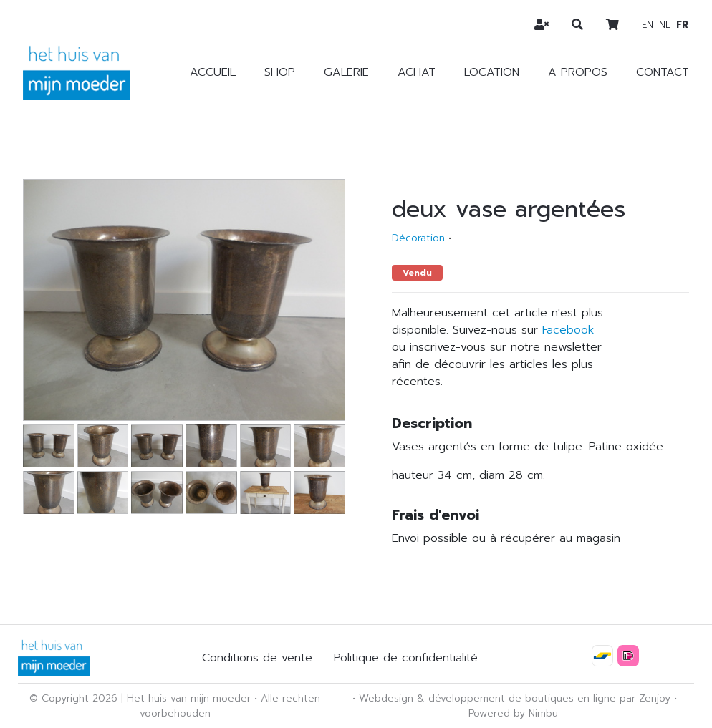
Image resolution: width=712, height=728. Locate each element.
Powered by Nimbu (513, 713)
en (648, 25)
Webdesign (386, 698)
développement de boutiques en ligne (522, 698)
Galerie (346, 72)
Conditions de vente (257, 658)
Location (492, 72)
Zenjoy (655, 698)
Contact (663, 72)
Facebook (568, 330)
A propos (578, 72)
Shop (280, 72)
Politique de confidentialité (406, 658)
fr (682, 25)
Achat (417, 72)
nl (665, 25)
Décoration (418, 238)
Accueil (213, 72)
